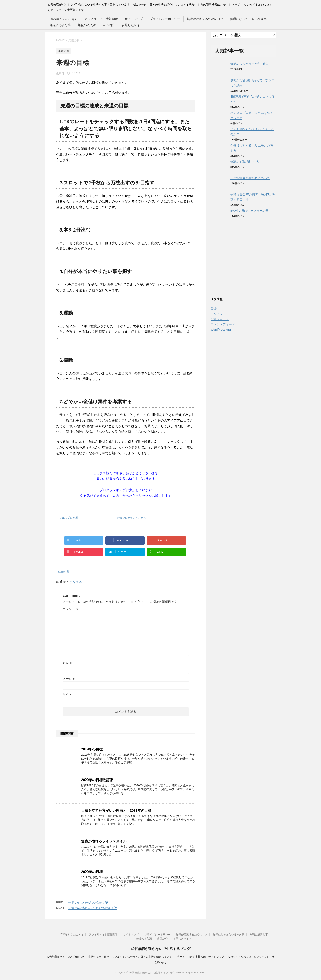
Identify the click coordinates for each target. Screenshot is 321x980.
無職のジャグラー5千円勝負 (249, 64)
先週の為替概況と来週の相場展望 (93, 908)
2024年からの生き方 (64, 19)
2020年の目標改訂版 (97, 780)
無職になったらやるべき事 (248, 19)
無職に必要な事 (60, 25)
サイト (67, 694)
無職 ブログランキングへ (131, 518)
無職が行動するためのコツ (205, 19)
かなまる (76, 582)
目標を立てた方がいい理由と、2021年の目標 (116, 811)
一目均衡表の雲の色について (250, 178)
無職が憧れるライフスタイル (104, 841)
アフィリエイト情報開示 (101, 19)
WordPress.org (221, 330)
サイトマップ (134, 19)
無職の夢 (64, 572)
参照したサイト (132, 25)
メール (69, 679)
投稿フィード (220, 319)
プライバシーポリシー (165, 19)
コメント (71, 609)
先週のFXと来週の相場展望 (88, 902)
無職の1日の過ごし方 (245, 162)
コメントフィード (223, 324)
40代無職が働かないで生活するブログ (160, 949)
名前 (68, 663)
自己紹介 (109, 25)
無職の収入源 (87, 25)
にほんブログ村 (68, 518)
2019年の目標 (92, 749)
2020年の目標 (92, 872)
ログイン (217, 314)
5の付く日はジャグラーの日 (249, 211)
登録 (214, 309)
